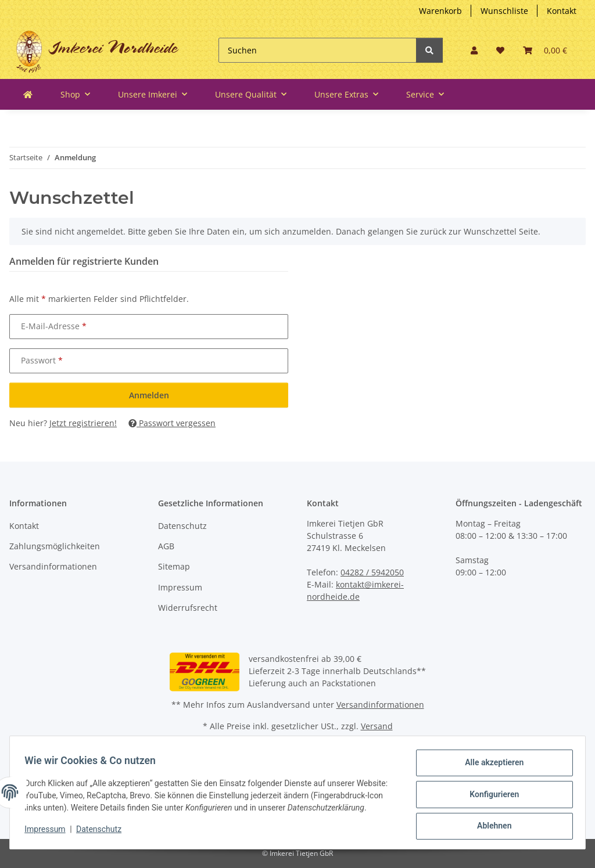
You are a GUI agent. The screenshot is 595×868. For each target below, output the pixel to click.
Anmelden (149, 395)
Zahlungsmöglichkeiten (55, 546)
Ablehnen (490, 822)
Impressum (180, 587)
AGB (166, 546)
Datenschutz (182, 526)
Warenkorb (440, 11)
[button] (474, 50)
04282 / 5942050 (372, 572)
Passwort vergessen (172, 423)
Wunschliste (504, 11)
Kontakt (562, 11)
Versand (377, 726)
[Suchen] (318, 50)
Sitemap (174, 566)
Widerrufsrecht (188, 608)
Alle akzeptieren (490, 762)
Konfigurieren (490, 792)
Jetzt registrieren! (83, 423)
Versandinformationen (53, 566)
